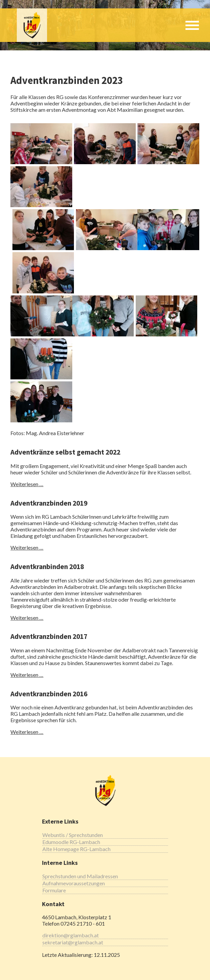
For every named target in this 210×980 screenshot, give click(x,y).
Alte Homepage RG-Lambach (76, 849)
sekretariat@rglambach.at (73, 942)
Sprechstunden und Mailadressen (80, 876)
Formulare (54, 890)
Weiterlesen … (27, 484)
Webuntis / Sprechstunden (73, 835)
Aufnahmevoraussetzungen (74, 883)
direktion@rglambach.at (71, 935)
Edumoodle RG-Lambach (71, 842)
